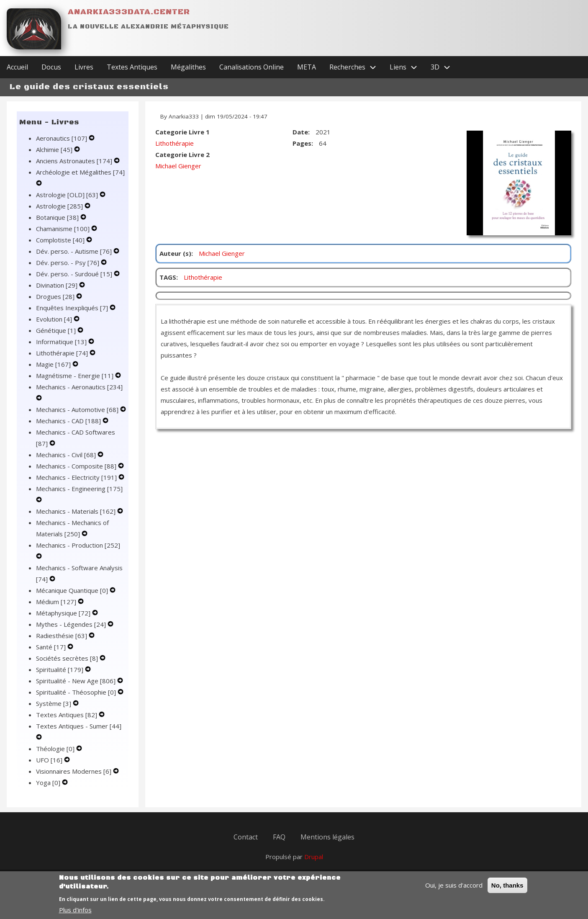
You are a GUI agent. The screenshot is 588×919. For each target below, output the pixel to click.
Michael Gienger (178, 166)
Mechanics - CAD (69, 421)
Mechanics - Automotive (78, 409)
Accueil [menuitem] (17, 67)
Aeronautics (62, 138)
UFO (50, 760)
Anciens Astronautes (75, 161)
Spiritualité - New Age (77, 681)
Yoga (49, 783)
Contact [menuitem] (246, 837)
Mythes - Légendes (72, 624)
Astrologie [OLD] (68, 195)
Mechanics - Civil (67, 455)
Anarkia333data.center (129, 12)
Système (54, 703)
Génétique (57, 330)
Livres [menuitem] (84, 67)
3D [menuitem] (444, 67)
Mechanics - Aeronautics (79, 387)
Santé (52, 647)
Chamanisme (64, 229)
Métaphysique (64, 613)
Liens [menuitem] (407, 67)
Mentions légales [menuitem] (327, 837)
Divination (58, 285)
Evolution (55, 319)
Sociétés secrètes (68, 658)
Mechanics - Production (78, 545)
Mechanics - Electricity (77, 477)
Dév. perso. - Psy (68, 263)
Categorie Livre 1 (182, 132)
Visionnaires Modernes (74, 771)
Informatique (62, 342)
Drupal (314, 857)
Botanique (58, 217)
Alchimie (55, 149)
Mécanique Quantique (73, 590)
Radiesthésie (62, 636)
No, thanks (507, 890)
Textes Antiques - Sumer (79, 726)
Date (300, 132)
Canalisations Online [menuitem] (252, 67)
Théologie (56, 749)
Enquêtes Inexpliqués (73, 308)
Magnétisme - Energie (76, 376)
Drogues (56, 296)
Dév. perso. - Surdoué (75, 274)
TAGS (168, 277)
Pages (302, 143)
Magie (54, 364)
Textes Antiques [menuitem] (132, 67)
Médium (57, 602)
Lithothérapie (63, 353)
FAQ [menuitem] (279, 837)
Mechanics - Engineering (79, 489)
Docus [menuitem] (51, 67)
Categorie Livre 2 (182, 154)
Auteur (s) (175, 253)
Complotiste (61, 240)
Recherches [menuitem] (356, 67)
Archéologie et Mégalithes (80, 172)
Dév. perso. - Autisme (75, 251)
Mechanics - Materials (77, 511)
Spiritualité (60, 669)
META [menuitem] (307, 67)
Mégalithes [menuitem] (188, 67)
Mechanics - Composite (77, 466)
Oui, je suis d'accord (454, 890)
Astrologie (60, 206)
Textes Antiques (67, 715)
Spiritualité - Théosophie (77, 692)
